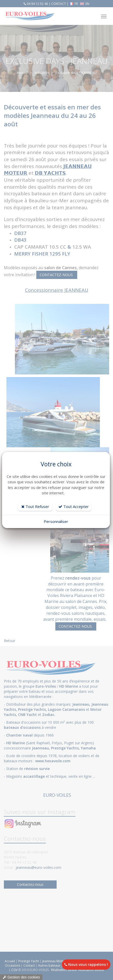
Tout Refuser (35, 506)
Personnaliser (56, 521)
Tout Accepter (74, 506)
